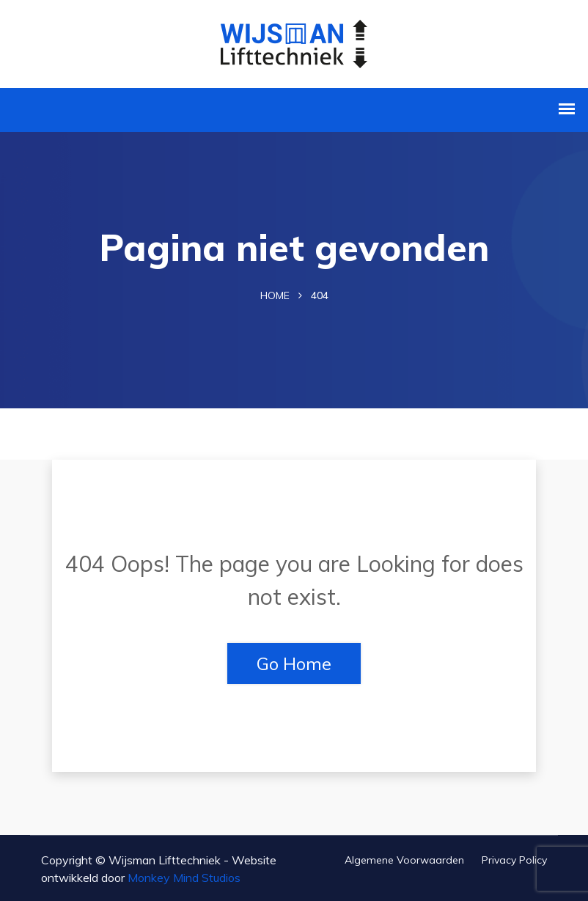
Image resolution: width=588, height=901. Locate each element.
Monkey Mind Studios (184, 878)
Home (275, 295)
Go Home (294, 663)
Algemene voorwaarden (404, 860)
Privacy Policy (514, 860)
